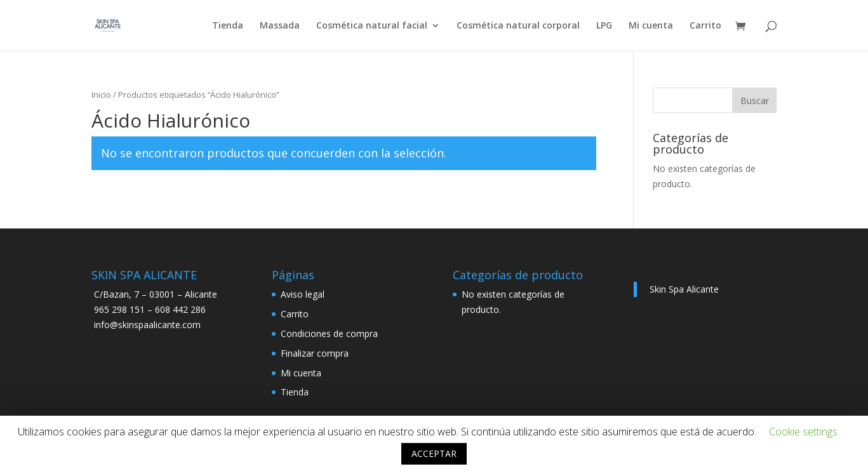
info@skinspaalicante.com (147, 325)
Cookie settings (803, 432)
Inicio (101, 95)
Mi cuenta (651, 26)
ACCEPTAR (434, 453)
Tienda (228, 26)
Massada (280, 26)
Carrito (705, 26)
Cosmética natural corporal (518, 26)
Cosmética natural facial (372, 26)
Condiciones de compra (329, 334)
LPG (604, 26)
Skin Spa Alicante (684, 289)
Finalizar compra (315, 353)
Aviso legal (303, 294)
